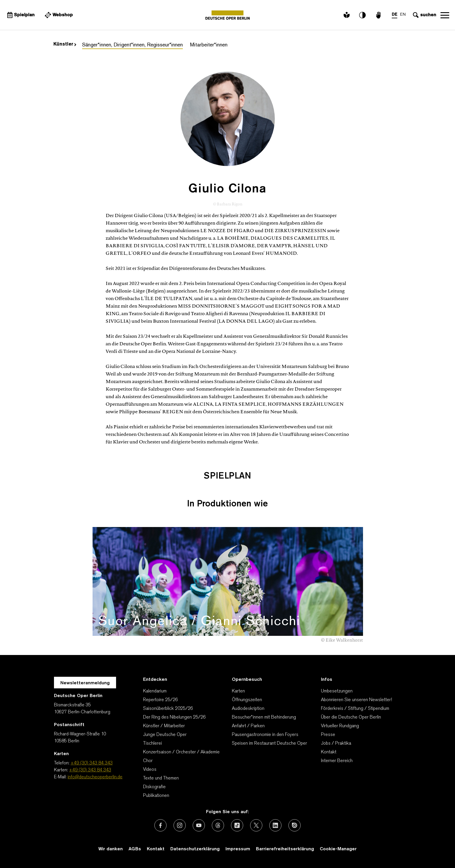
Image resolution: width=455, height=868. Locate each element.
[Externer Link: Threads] (218, 825)
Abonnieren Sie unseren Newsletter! (356, 700)
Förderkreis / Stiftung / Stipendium (355, 709)
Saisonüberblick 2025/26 (168, 709)
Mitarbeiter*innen (209, 45)
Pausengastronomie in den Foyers (265, 735)
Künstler (65, 44)
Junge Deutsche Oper (165, 735)
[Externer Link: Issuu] (295, 825)
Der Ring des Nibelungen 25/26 (174, 717)
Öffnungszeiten (247, 700)
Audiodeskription (248, 709)
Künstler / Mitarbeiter (164, 726)
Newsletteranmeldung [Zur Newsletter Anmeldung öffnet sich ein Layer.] (85, 683)
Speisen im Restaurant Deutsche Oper (269, 744)
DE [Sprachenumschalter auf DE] (394, 15)
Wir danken (111, 849)
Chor (148, 761)
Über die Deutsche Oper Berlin (351, 717)
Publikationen (156, 796)
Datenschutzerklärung (195, 849)
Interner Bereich (337, 761)
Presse (328, 735)
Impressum (238, 849)
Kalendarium (155, 691)
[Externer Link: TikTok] (237, 825)
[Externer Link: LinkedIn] (275, 825)
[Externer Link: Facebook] (160, 825)
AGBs (135, 849)
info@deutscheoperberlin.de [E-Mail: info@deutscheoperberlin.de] (95, 777)
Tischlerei (152, 744)
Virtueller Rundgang (340, 726)
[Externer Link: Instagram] (180, 825)
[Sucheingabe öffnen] (424, 15)
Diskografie (154, 787)
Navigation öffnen (445, 15)
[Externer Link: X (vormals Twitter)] (256, 825)
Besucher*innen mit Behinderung (264, 717)
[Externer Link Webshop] (58, 15)
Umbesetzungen (337, 691)
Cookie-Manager (338, 849)
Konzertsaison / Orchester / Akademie (181, 752)
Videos (150, 770)
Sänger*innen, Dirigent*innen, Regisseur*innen (132, 45)
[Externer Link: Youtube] (199, 825)
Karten (238, 691)
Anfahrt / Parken (248, 726)
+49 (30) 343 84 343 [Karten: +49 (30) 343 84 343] (90, 770)
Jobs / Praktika (336, 744)
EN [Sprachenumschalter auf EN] (403, 15)
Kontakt (329, 752)
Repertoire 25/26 (160, 700)
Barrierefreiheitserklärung (285, 849)
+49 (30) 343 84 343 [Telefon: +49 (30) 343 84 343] (92, 763)
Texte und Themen (161, 778)
